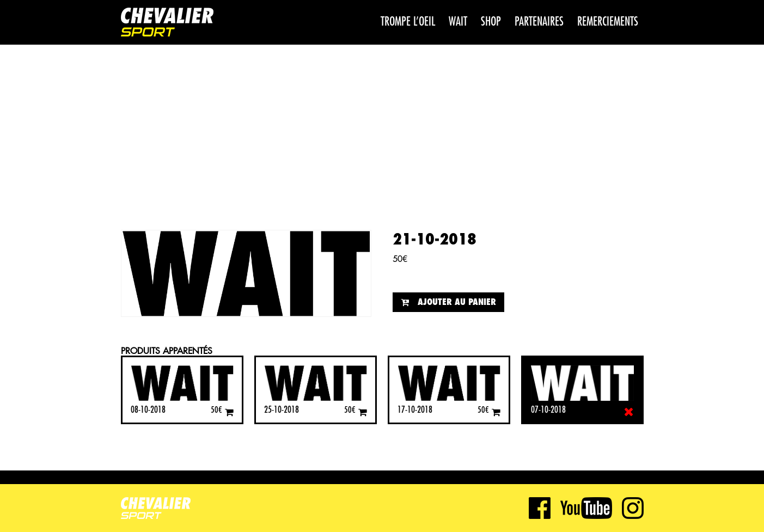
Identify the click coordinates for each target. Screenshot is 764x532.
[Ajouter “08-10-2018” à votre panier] (229, 412)
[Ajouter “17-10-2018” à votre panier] (496, 412)
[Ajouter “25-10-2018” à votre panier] (363, 412)
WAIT (458, 22)
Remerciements (608, 22)
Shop (491, 22)
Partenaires (539, 22)
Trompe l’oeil (408, 22)
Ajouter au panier (457, 302)
